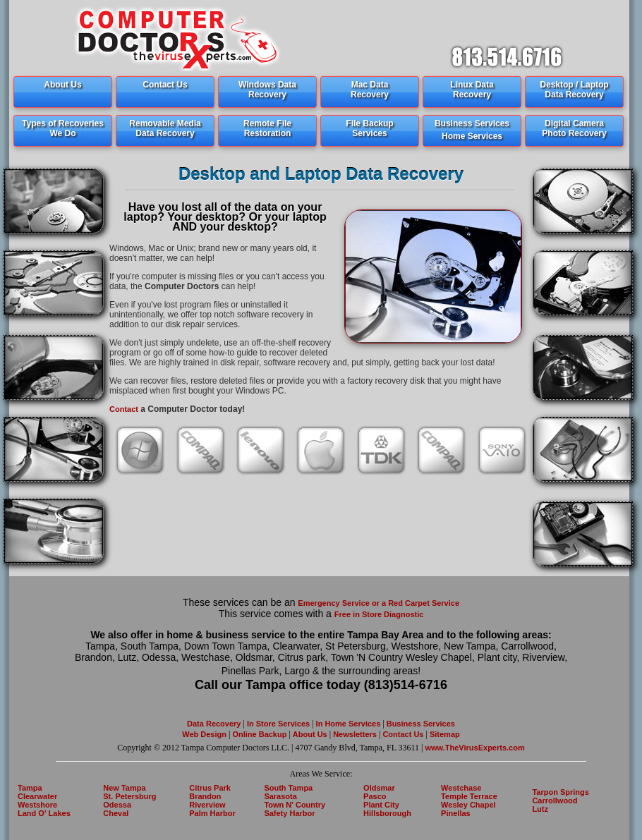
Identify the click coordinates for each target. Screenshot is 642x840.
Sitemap (444, 734)
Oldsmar (379, 788)
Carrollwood (555, 801)
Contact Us (402, 734)
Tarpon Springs (560, 792)
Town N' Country (295, 805)
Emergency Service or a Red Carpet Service (378, 603)
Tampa (30, 788)
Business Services (421, 724)
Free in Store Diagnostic (379, 614)
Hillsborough (387, 813)
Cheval (116, 813)
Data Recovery (214, 724)
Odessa (117, 805)
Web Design (204, 734)
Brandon (205, 796)
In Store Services (278, 724)
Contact (124, 409)
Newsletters (356, 734)
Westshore (37, 805)
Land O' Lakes (44, 813)
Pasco (375, 796)
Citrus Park (210, 788)
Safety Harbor (289, 813)
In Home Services (349, 724)
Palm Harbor (212, 813)
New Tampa (124, 788)
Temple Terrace (469, 796)
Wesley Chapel (468, 805)
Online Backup (259, 734)
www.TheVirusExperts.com (475, 748)
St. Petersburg (129, 796)
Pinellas (456, 813)
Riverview (207, 805)
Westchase (461, 788)
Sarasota (280, 796)
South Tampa (288, 788)
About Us (310, 734)
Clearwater (37, 796)
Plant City (381, 805)
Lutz (540, 809)
